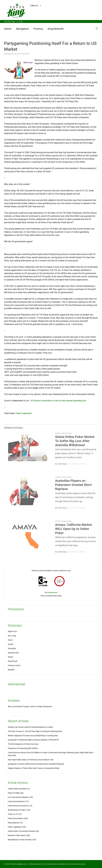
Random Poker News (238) (19, 835)
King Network (56, 29)
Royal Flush (13, 661)
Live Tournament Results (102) (20, 797)
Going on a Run (14, 665)
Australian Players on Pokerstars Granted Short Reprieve (73, 486)
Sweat (10, 657)
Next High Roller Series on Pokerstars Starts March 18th (31, 760)
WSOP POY (12, 631)
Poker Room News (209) (18, 818)
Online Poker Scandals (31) (19, 789)
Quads (11, 644)
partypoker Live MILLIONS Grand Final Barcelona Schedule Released (36, 764)
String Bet (12, 648)
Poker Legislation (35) (17, 827)
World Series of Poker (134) (19, 810)
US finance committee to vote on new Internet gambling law (58, 401)
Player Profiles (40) (16, 793)
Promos (38, 29)
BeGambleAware (51, 592)
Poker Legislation (24, 413)
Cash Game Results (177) (18, 801)
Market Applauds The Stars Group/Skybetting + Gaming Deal (33, 736)
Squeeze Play (13, 653)
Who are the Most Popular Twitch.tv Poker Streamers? (30, 707)
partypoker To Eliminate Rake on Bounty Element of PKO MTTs (33, 740)
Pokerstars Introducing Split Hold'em (23, 748)
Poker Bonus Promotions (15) (20, 806)
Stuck (10, 640)
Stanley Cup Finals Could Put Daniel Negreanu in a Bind (30, 727)
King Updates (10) (15, 823)
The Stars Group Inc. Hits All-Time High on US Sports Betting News (35, 731)
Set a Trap (12, 636)
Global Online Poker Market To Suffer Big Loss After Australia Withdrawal (75, 442)
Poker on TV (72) (15, 814)
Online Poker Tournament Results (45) (23, 831)
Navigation (22, 29)
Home (8, 29)
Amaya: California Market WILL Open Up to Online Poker (73, 530)
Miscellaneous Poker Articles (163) (22, 840)
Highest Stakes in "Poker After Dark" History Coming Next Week (34, 768)
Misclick (11, 670)
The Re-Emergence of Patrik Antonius (23, 744)
